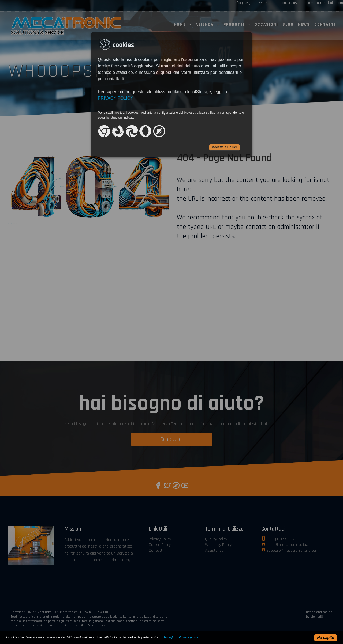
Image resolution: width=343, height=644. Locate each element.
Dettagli (168, 637)
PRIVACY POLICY (115, 98)
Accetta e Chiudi (225, 147)
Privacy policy (188, 637)
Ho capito (326, 638)
